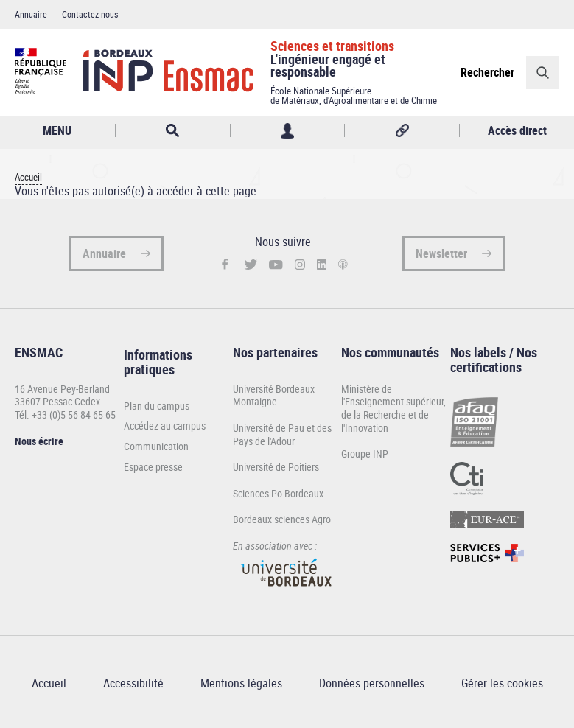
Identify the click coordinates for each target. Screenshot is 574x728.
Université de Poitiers (276, 467)
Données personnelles (372, 683)
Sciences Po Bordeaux (278, 493)
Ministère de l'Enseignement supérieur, (393, 395)
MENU (57, 130)
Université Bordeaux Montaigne (274, 395)
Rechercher (487, 72)
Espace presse (153, 467)
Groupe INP (365, 454)
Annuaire (31, 14)
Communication (156, 447)
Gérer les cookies (502, 683)
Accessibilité (133, 683)
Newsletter (441, 253)
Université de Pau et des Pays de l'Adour (282, 434)
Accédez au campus (165, 426)
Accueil (28, 177)
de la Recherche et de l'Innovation (385, 421)
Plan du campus (157, 406)
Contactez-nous (90, 14)
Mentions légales (241, 683)
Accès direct (517, 130)
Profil (288, 131)
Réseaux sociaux (402, 131)
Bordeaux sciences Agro (282, 519)
